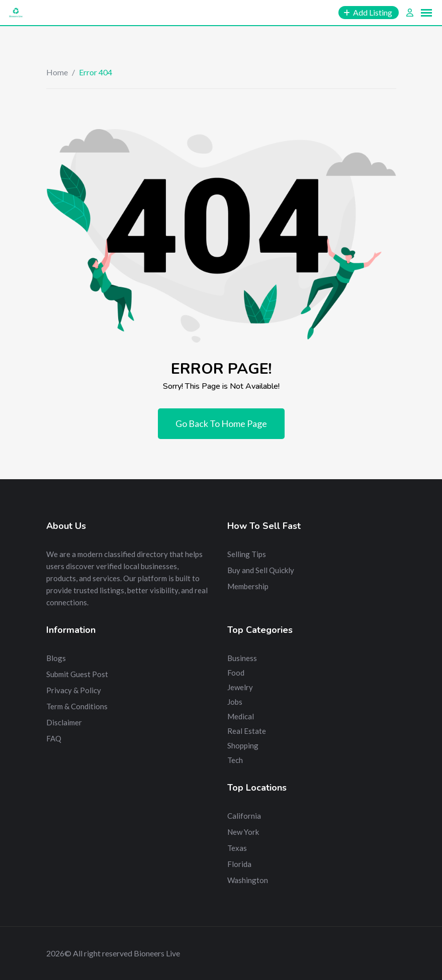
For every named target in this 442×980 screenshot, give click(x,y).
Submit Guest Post (77, 674)
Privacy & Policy (74, 690)
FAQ (54, 738)
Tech (235, 760)
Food (236, 673)
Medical (241, 716)
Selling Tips (247, 554)
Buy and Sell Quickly (261, 570)
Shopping (243, 745)
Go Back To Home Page (221, 423)
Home (57, 72)
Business (242, 658)
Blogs (56, 658)
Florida (239, 864)
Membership (248, 586)
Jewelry (240, 687)
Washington (248, 880)
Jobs (235, 702)
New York (243, 832)
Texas (237, 848)
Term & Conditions (77, 706)
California (244, 816)
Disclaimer (64, 722)
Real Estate (247, 731)
